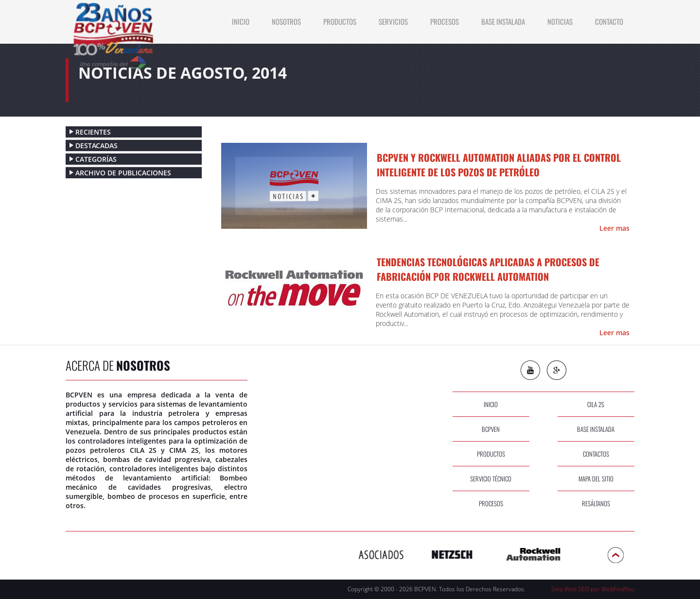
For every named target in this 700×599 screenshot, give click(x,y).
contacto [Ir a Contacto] (609, 21)
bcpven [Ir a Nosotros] (491, 429)
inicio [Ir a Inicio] (491, 404)
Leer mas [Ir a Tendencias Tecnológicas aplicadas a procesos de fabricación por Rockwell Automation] (614, 333)
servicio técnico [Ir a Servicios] (491, 479)
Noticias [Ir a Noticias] (560, 21)
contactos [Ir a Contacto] (596, 454)
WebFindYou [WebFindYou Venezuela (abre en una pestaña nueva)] (618, 589)
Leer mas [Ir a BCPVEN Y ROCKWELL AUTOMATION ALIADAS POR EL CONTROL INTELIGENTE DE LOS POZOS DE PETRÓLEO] (614, 228)
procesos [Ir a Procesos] (491, 503)
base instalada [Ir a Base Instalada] (596, 429)
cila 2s (596, 404)
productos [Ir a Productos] (340, 21)
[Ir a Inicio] (113, 36)
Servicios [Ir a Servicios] (393, 21)
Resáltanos (596, 503)
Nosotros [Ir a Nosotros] (286, 21)
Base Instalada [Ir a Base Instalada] (503, 21)
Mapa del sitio (596, 479)
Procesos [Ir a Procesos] (445, 21)
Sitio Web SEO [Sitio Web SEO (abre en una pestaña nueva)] (570, 589)
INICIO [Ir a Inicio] (241, 21)
